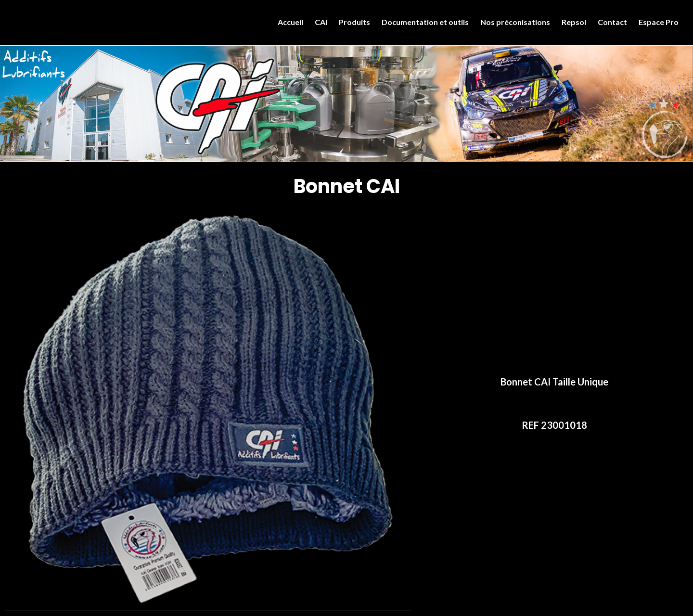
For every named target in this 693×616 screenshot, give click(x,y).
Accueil (290, 22)
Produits (354, 22)
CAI (321, 22)
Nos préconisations (515, 22)
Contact (612, 22)
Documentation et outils (425, 22)
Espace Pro (659, 22)
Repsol (574, 22)
